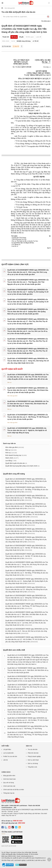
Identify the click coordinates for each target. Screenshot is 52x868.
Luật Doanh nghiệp (20, 860)
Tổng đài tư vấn (32, 767)
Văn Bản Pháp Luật (7, 860)
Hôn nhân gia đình (12, 396)
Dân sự (9, 382)
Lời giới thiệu (7, 749)
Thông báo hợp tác (9, 793)
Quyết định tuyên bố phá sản (15, 463)
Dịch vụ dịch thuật (33, 760)
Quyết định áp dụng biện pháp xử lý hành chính (21, 466)
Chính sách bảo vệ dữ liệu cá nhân (14, 790)
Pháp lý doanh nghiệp (34, 756)
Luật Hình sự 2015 (40, 860)
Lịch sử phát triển (8, 753)
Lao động (9, 461)
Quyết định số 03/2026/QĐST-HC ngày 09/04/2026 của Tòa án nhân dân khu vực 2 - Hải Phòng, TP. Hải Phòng (28, 727)
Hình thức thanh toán (9, 779)
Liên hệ (5, 760)
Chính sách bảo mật (9, 786)
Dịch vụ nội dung (33, 763)
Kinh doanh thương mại (13, 455)
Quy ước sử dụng (9, 783)
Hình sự (8, 453)
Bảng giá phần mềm (9, 776)
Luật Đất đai (30, 860)
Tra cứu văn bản (33, 749)
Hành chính (9, 458)
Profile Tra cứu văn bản (10, 756)
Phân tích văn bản (33, 753)
